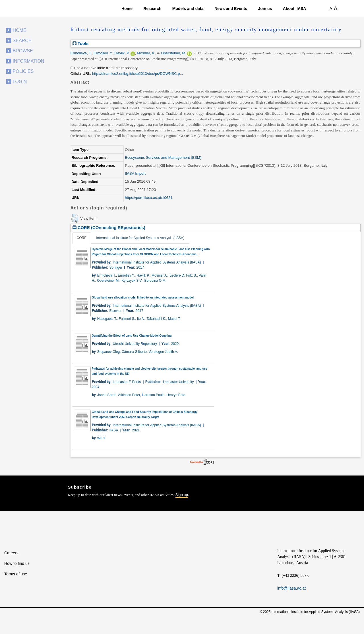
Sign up (182, 495)
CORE (82, 238)
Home (127, 9)
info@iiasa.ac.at (291, 588)
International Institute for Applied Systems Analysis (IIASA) (140, 238)
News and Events (231, 9)
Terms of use (16, 574)
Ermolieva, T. (81, 53)
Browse (23, 51)
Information (29, 61)
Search (22, 41)
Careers (11, 553)
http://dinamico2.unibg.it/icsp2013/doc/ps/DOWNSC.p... (137, 74)
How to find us (17, 563)
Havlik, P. (122, 53)
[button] (75, 218)
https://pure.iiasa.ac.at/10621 (149, 198)
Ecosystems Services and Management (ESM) (163, 158)
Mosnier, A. (146, 53)
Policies (23, 71)
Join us (265, 9)
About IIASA (295, 9)
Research (152, 9)
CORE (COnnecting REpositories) (109, 228)
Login (20, 82)
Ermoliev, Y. (103, 53)
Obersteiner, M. (174, 53)
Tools (81, 43)
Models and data (188, 9)
